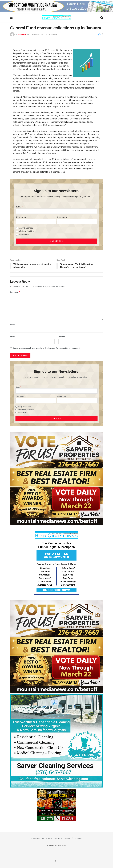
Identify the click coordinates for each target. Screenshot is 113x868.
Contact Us (78, 838)
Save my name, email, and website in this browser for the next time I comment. (46, 348)
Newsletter (24, 235)
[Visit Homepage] (56, 18)
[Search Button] (102, 18)
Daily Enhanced (26, 228)
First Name (21, 217)
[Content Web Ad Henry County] (56, 562)
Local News (52, 34)
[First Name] (36, 222)
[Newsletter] (17, 235)
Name (13, 325)
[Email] (56, 211)
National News (47, 838)
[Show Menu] (11, 18)
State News (34, 838)
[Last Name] (77, 222)
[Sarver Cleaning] (56, 741)
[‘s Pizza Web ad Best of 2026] (56, 805)
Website (62, 336)
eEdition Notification (28, 231)
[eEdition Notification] (17, 231)
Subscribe (58, 838)
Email (19, 207)
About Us (68, 838)
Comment (15, 292)
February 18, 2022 (38, 34)
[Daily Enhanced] (17, 228)
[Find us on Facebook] (56, 861)
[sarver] (56, 478)
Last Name (62, 217)
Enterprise (22, 34)
